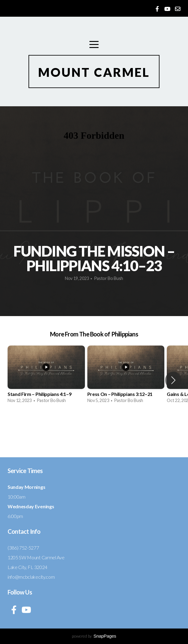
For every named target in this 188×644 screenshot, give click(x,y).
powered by (94, 636)
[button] (173, 380)
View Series (94, 432)
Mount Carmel (94, 72)
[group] (46, 377)
